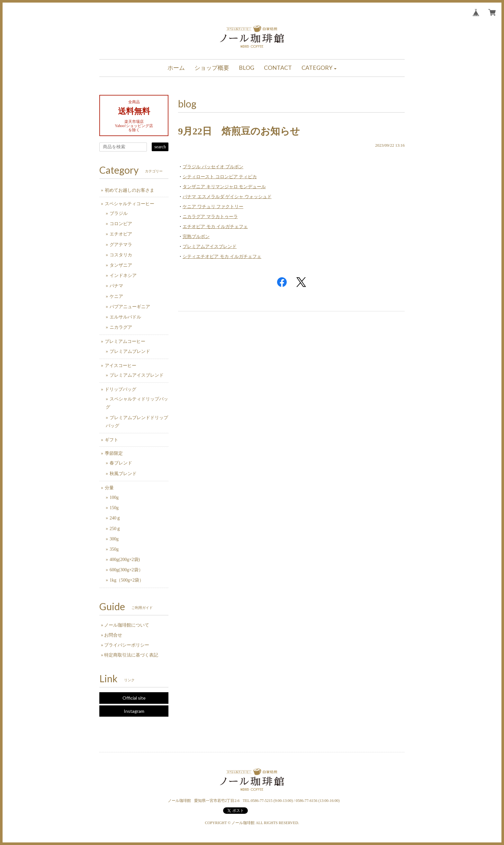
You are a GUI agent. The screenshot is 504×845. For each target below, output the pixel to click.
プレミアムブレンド (130, 351)
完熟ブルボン (196, 237)
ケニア (116, 296)
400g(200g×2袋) (125, 560)
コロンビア (121, 224)
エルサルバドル (125, 317)
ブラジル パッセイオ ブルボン (213, 167)
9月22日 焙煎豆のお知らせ (239, 131)
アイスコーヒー (121, 366)
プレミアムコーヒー (125, 341)
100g (114, 497)
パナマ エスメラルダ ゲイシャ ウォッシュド (227, 197)
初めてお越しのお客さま (130, 190)
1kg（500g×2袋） (127, 580)
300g (114, 539)
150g (114, 508)
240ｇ (115, 518)
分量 (109, 488)
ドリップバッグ (121, 389)
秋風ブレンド (123, 474)
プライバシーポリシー (127, 645)
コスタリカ (121, 255)
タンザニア (121, 265)
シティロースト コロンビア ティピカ (220, 177)
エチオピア (121, 234)
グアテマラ (121, 245)
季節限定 (114, 453)
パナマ (116, 286)
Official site (134, 698)
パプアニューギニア (130, 307)
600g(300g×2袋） (126, 570)
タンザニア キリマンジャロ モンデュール (224, 187)
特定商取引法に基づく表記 (131, 655)
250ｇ (115, 529)
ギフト (112, 440)
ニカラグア (121, 327)
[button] (319, 68)
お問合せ (113, 635)
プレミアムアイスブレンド (210, 247)
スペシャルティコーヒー (130, 204)
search (160, 147)
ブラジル (119, 213)
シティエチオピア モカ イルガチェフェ (222, 257)
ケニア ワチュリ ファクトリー (213, 207)
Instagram (134, 711)
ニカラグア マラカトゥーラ (210, 217)
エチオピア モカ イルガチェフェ (215, 227)
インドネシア (123, 276)
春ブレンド (121, 463)
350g (114, 549)
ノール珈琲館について (127, 625)
